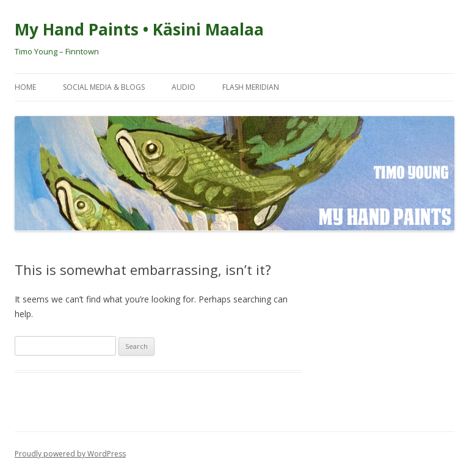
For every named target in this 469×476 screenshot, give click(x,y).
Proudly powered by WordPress (70, 454)
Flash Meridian (251, 87)
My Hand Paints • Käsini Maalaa (139, 29)
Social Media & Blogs (104, 87)
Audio (184, 87)
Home (25, 87)
